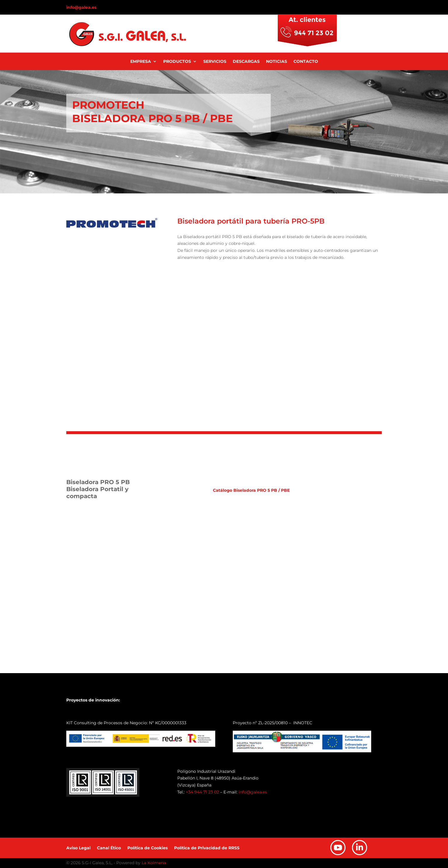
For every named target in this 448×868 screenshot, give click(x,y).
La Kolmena (154, 863)
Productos (177, 62)
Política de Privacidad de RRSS (207, 848)
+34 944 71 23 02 (202, 792)
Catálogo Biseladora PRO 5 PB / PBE (251, 490)
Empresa (141, 62)
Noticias (277, 62)
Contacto (306, 62)
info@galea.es (81, 7)
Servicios (215, 62)
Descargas (246, 62)
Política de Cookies (147, 848)
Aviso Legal (78, 848)
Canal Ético (109, 848)
